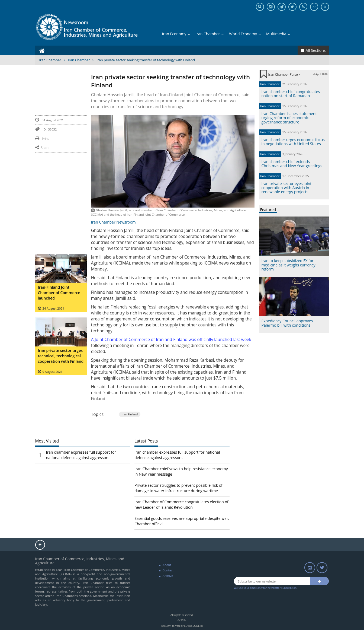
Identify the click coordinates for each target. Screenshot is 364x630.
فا (325, 7)
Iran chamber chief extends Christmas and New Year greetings (292, 164)
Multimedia (278, 34)
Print (42, 139)
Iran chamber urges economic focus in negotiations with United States (293, 142)
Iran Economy (176, 34)
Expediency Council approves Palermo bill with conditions (287, 323)
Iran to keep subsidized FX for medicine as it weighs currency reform (289, 265)
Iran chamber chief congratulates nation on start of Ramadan (291, 94)
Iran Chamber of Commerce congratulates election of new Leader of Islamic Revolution (181, 505)
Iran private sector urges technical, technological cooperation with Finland (61, 356)
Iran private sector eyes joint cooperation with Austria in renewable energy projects (287, 188)
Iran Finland (130, 414)
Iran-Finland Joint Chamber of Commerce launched (59, 293)
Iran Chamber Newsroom (113, 222)
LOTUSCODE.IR (193, 626)
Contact (168, 570)
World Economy (245, 34)
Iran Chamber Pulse (284, 74)
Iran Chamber (210, 34)
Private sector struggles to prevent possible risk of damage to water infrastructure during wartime (178, 488)
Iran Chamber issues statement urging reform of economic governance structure (289, 118)
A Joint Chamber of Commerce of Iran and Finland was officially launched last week (171, 340)
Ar (314, 7)
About (167, 565)
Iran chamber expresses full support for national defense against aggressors (81, 455)
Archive (168, 576)
